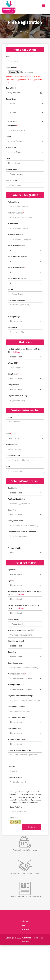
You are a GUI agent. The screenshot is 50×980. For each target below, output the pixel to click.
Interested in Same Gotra (18, 717)
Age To (11, 580)
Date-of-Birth (12, 88)
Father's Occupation (16, 213)
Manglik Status (12, 169)
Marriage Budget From (17, 674)
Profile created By (15, 548)
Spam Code (14, 818)
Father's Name (14, 202)
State (8, 434)
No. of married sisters (16, 267)
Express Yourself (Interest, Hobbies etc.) (23, 532)
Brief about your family (16, 300)
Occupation (13, 510)
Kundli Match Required (17, 739)
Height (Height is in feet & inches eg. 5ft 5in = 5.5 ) (25, 351)
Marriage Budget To (16, 685)
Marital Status (12, 147)
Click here (16, 352)
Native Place (13, 327)
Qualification (13, 488)
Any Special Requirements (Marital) (21, 630)
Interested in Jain (15, 728)
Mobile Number (12, 444)
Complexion (13, 374)
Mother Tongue (12, 180)
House (11, 289)
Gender (9, 137)
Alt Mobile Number (13, 455)
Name (9, 57)
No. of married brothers (17, 246)
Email (9, 466)
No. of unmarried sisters (17, 278)
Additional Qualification (17, 499)
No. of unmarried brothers (18, 256)
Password (12, 767)
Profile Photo (11, 67)
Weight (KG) (13, 363)
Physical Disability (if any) (17, 396)
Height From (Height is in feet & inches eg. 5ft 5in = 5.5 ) (25, 593)
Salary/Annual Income (16, 663)
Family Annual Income (16, 521)
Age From (12, 570)
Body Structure (14, 385)
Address (10, 417)
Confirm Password (15, 777)
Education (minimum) (16, 641)
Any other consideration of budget (21, 696)
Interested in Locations (16, 707)
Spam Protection (17, 807)
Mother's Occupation (16, 235)
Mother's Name (14, 224)
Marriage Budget (15, 316)
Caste (9, 158)
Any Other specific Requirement (20, 750)
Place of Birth (11, 126)
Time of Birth (11, 99)
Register (31, 827)
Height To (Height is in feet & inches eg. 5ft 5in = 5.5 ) (24, 607)
